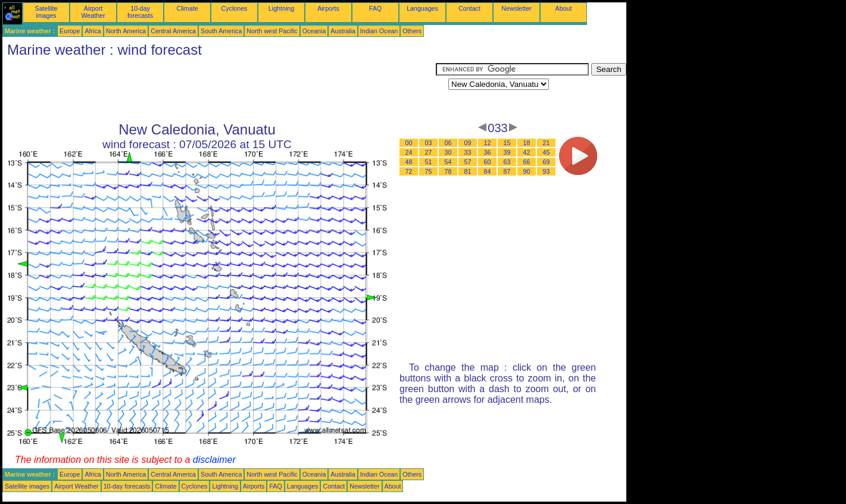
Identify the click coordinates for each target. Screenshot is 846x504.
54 (448, 162)
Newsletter (516, 8)
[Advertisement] (219, 90)
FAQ (375, 8)
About (564, 8)
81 (468, 171)
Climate (187, 8)
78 (448, 171)
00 (409, 143)
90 (527, 171)
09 (468, 143)
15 (507, 143)
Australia (343, 31)
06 (448, 143)
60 (488, 162)
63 (507, 162)
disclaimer (214, 460)
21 (547, 143)
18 (527, 143)
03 (429, 143)
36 (488, 152)
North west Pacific (272, 31)
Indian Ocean (379, 31)
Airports (328, 8)
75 (429, 171)
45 (547, 152)
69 (547, 162)
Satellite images (46, 12)
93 (547, 171)
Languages (422, 8)
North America (126, 31)
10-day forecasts (140, 12)
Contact (469, 8)
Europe (70, 31)
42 (527, 152)
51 (429, 162)
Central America (173, 31)
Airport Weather (93, 12)
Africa (93, 31)
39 (507, 152)
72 (409, 171)
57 (468, 162)
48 (409, 162)
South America (221, 31)
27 (429, 152)
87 (507, 171)
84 (488, 171)
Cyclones (235, 8)
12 (488, 143)
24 (409, 152)
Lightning (281, 8)
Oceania (314, 31)
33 (468, 152)
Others (412, 31)
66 (527, 162)
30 (448, 152)
